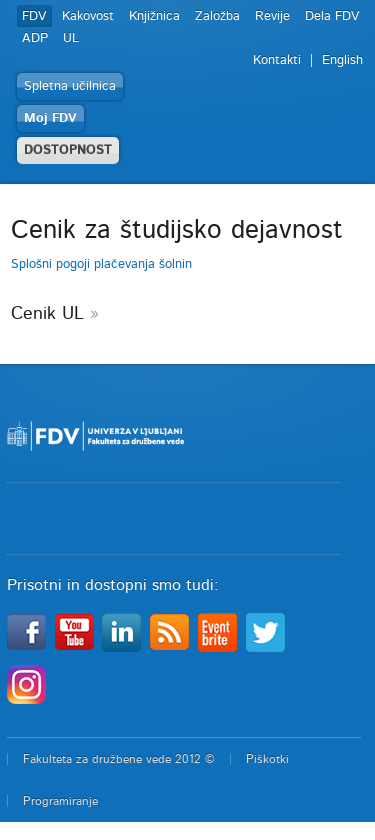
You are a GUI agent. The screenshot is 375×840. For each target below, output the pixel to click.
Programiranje (60, 801)
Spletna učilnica (70, 86)
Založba (217, 16)
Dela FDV (332, 16)
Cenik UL (47, 314)
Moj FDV (50, 118)
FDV (34, 16)
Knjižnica (154, 16)
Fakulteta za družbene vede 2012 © (119, 759)
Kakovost (88, 16)
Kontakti (277, 60)
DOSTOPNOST (68, 150)
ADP (35, 38)
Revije (272, 16)
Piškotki (267, 759)
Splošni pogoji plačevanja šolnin (101, 264)
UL (71, 38)
